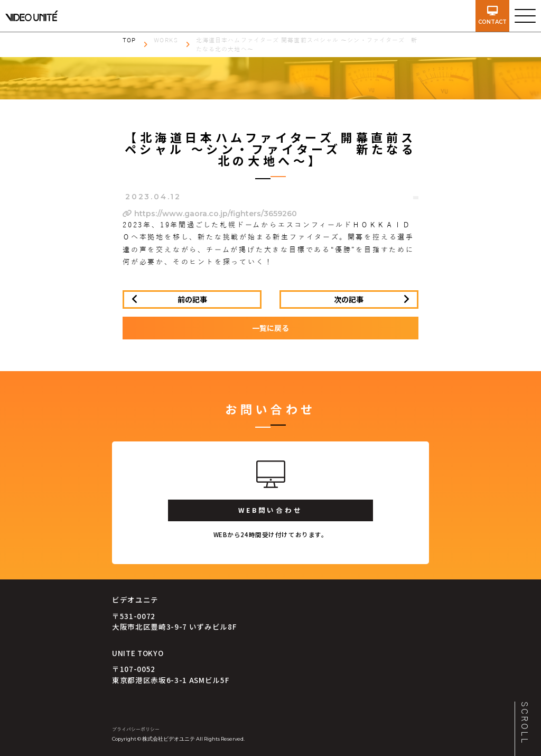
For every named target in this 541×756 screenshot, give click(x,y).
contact (492, 16)
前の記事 (192, 299)
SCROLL (524, 723)
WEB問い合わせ (270, 510)
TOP (129, 40)
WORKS (166, 40)
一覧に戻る (270, 328)
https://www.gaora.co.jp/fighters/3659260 (210, 214)
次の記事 (349, 299)
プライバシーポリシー (136, 730)
